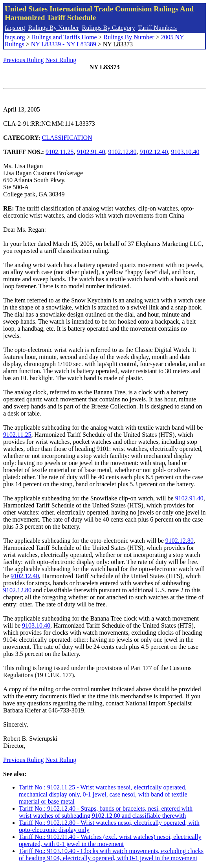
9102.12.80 (122, 152)
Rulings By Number (54, 28)
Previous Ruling (24, 60)
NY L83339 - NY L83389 (64, 44)
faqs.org (15, 28)
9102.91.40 (91, 152)
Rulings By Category (109, 28)
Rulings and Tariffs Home (64, 37)
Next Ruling (61, 60)
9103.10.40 (185, 152)
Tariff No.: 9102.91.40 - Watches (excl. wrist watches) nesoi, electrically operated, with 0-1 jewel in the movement (110, 840)
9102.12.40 (154, 152)
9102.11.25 (60, 152)
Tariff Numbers (157, 28)
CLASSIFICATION (67, 138)
